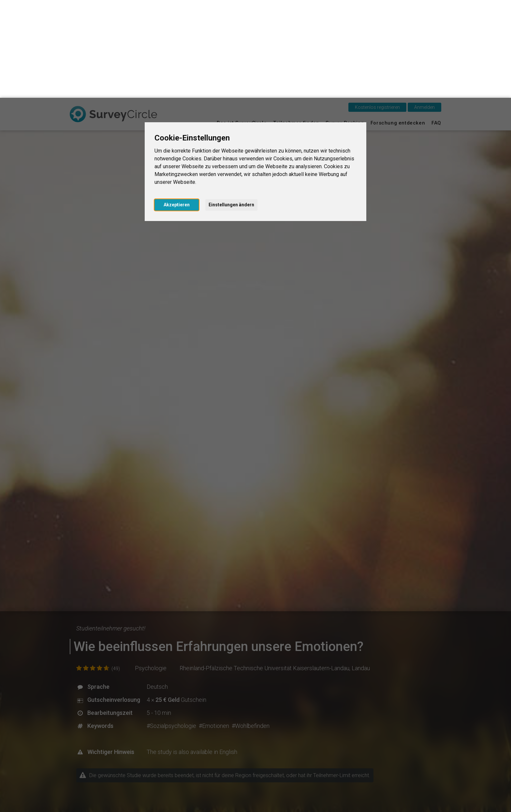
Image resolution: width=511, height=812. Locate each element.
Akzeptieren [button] (177, 107)
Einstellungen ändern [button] (231, 107)
